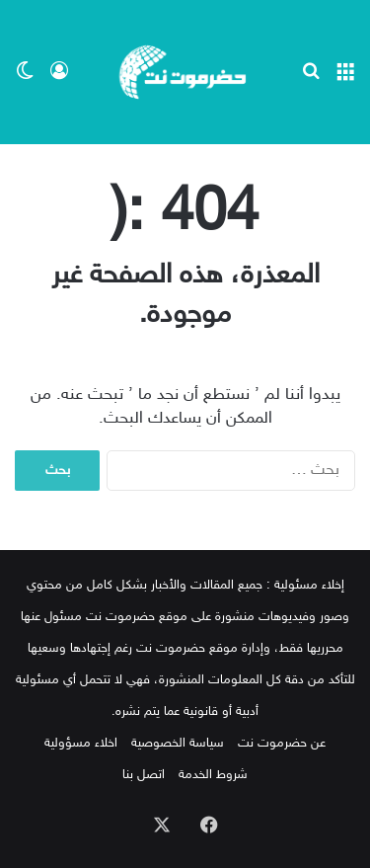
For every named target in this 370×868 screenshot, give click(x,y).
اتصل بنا (144, 775)
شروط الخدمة (213, 775)
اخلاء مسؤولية (81, 744)
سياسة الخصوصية (178, 744)
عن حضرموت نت (282, 744)
